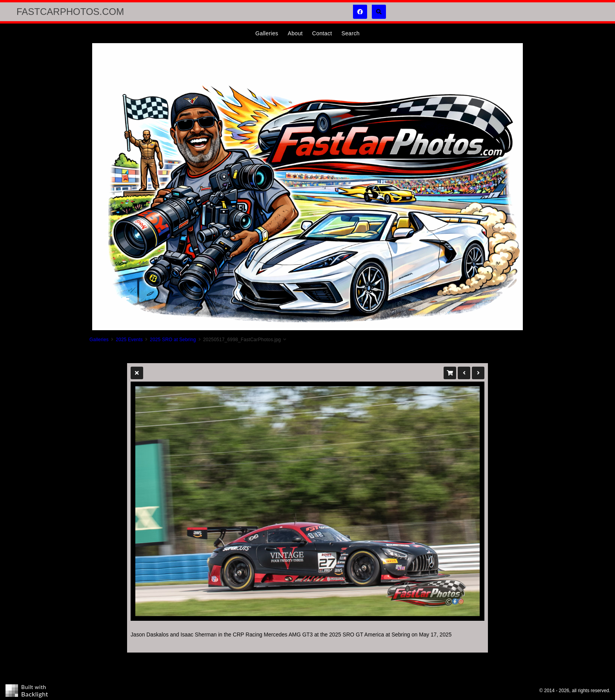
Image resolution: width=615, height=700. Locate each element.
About (295, 33)
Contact (322, 33)
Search (350, 33)
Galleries (267, 33)
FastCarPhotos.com (70, 12)
